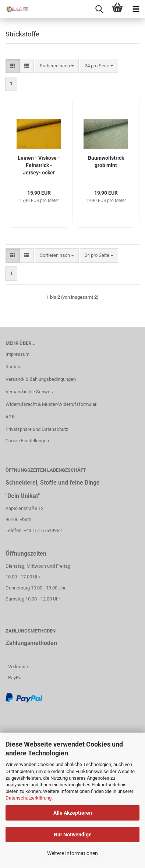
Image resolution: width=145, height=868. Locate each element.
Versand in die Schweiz (30, 392)
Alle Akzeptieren (73, 813)
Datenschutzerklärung (29, 798)
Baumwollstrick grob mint (106, 162)
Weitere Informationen (72, 853)
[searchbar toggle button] (99, 9)
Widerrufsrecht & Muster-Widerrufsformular (51, 404)
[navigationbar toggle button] (136, 9)
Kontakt (14, 367)
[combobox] (57, 66)
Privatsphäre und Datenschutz (37, 429)
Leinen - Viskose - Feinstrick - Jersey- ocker (39, 165)
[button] (13, 66)
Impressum (17, 354)
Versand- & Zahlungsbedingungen (41, 379)
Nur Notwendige (73, 835)
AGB (10, 417)
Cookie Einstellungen (27, 441)
